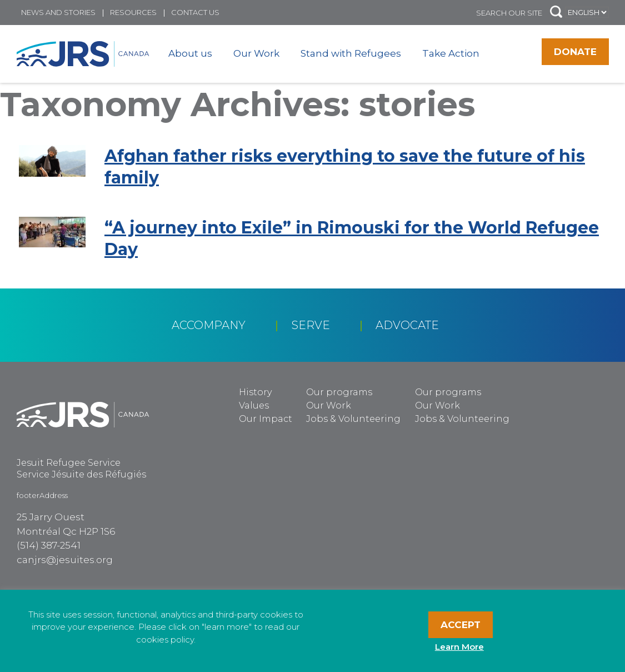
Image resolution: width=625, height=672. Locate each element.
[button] (556, 13)
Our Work (256, 53)
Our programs (339, 392)
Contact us (195, 12)
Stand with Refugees (351, 53)
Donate (575, 52)
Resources (133, 12)
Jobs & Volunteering (353, 419)
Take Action (451, 53)
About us (190, 53)
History (255, 392)
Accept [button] (461, 625)
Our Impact (266, 419)
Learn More (459, 647)
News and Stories (58, 12)
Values (254, 405)
